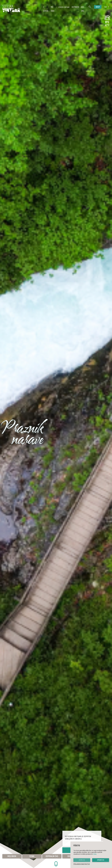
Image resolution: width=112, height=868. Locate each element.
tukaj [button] (95, 854)
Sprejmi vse (101, 860)
